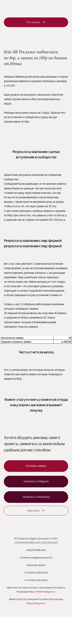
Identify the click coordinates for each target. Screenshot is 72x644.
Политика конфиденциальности (36, 558)
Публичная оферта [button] (36, 565)
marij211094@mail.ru (36, 550)
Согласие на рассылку (36, 580)
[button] (36, 466)
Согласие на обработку (36, 572)
